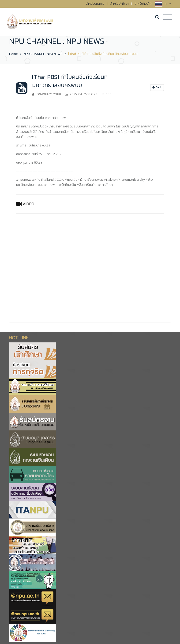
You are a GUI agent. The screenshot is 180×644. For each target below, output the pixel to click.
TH (167, 4)
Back (157, 87)
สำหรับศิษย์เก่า (143, 4)
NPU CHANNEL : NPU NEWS (43, 54)
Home (13, 54)
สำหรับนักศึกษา (119, 4)
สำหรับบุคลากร (95, 4)
